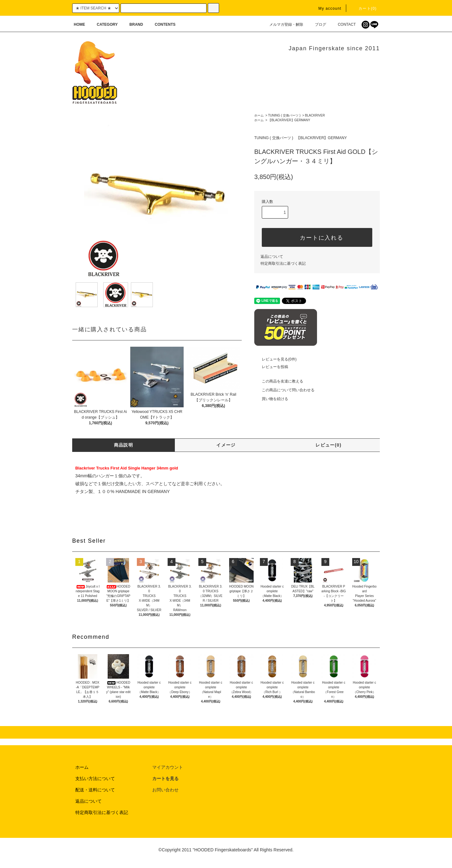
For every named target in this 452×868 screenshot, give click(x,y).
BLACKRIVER (315, 115)
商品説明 (124, 445)
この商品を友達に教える (279, 381)
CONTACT (343, 24)
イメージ (226, 445)
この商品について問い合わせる (284, 390)
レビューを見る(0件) (275, 359)
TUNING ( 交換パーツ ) (284, 115)
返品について (272, 257)
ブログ (317, 24)
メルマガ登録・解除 (282, 24)
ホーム (259, 115)
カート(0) (364, 8)
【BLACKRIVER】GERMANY (289, 120)
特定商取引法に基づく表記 (283, 263)
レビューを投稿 (271, 367)
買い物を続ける (271, 399)
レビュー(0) (328, 445)
